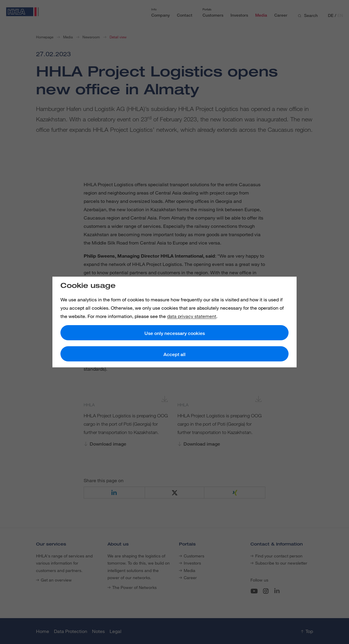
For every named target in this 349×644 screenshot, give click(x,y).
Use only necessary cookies (175, 333)
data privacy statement (192, 316)
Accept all (174, 354)
